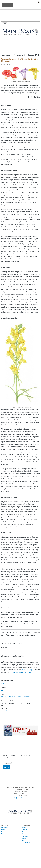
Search (4, 47)
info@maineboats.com (21, 798)
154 (3, 683)
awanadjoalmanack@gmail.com (21, 672)
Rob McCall (5, 690)
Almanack (4, 696)
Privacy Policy (27, 842)
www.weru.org (27, 670)
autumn (19, 696)
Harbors (4, 834)
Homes (4, 832)
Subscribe (25, 834)
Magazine (5, 828)
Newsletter (26, 836)
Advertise (25, 832)
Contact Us (26, 830)
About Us (25, 828)
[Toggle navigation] (5, 24)
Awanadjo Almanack (8, 711)
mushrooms (27, 696)
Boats (3, 830)
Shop (24, 840)
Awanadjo (12, 696)
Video (24, 838)
